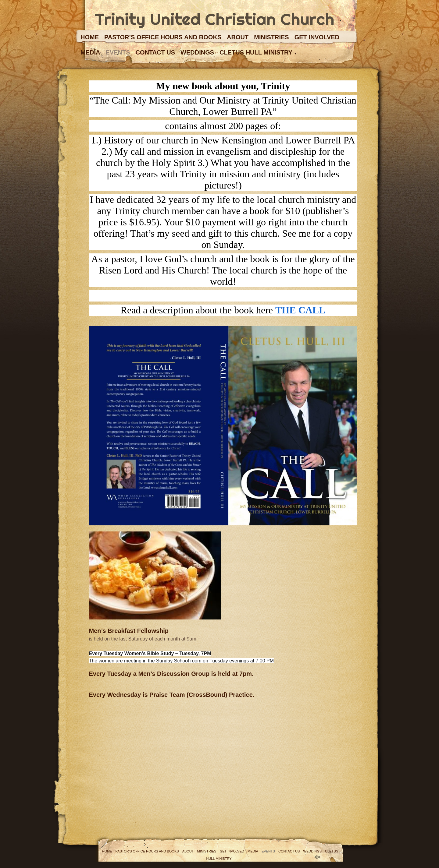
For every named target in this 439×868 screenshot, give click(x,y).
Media (90, 52)
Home (90, 37)
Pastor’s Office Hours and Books (163, 37)
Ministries (271, 37)
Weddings (197, 52)
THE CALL (300, 310)
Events (118, 52)
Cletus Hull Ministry (256, 52)
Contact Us (155, 52)
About (238, 37)
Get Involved (317, 37)
